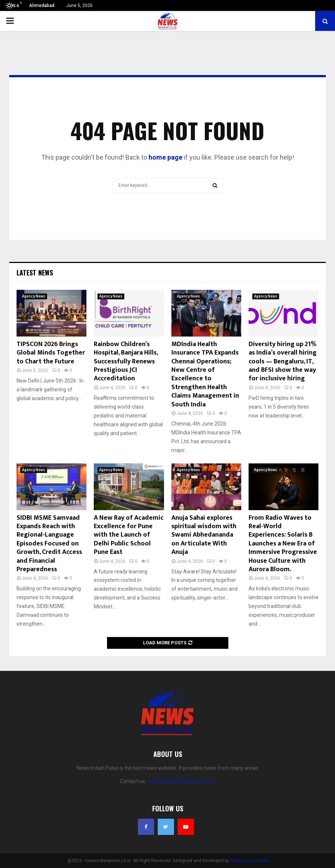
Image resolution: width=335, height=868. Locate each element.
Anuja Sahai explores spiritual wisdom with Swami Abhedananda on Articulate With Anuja (204, 535)
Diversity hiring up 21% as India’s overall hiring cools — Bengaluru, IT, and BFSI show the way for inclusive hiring (283, 362)
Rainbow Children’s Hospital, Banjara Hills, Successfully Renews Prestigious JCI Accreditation (126, 362)
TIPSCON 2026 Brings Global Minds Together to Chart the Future (51, 353)
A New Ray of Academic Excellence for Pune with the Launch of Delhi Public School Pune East (129, 535)
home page (165, 157)
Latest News (35, 273)
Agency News (34, 296)
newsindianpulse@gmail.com (181, 781)
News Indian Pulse (249, 861)
